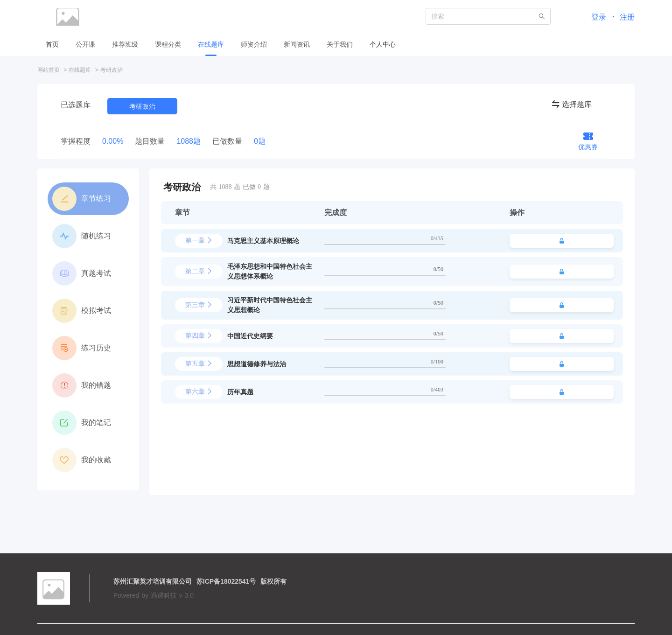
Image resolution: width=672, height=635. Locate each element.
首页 (52, 44)
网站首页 (49, 70)
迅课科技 (164, 595)
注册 (627, 17)
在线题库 (80, 70)
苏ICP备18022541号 (226, 581)
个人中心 (383, 44)
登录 (599, 17)
